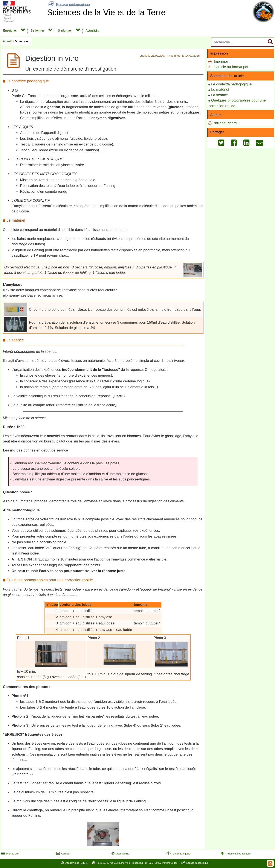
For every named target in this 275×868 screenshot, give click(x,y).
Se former (37, 30)
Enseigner (10, 30)
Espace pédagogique (68, 5)
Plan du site (9, 854)
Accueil (7, 41)
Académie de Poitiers (76, 863)
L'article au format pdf (231, 67)
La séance (219, 95)
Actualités (92, 30)
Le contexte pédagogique (231, 84)
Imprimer (221, 61)
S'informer (65, 30)
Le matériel (220, 90)
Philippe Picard (225, 123)
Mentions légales (178, 854)
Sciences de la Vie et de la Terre (106, 12)
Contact (62, 854)
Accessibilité (120, 854)
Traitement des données (236, 854)
